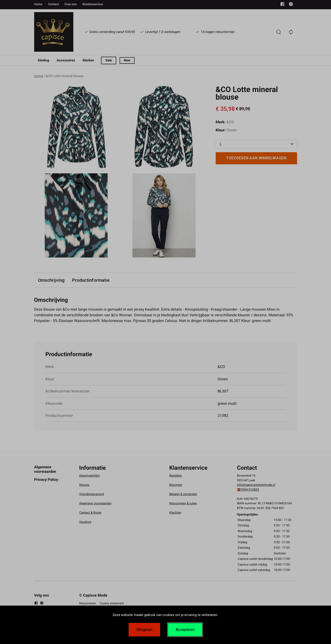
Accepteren (185, 630)
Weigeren (144, 630)
